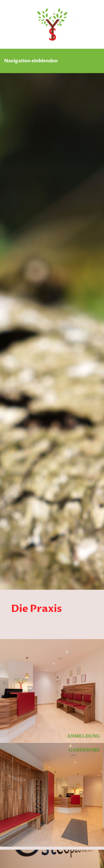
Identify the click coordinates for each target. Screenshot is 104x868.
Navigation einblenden (31, 61)
